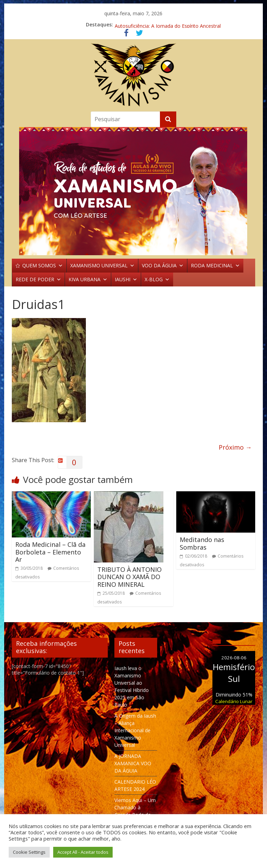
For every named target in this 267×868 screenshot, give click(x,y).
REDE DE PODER (38, 279)
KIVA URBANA (88, 279)
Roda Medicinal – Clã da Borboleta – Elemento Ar (50, 552)
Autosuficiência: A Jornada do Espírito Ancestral (168, 24)
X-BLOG (157, 279)
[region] (133, 191)
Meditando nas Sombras (202, 543)
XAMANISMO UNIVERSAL (102, 266)
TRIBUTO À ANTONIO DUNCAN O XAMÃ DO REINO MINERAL (130, 577)
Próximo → (235, 447)
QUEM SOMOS (43, 266)
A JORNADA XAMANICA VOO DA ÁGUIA (133, 763)
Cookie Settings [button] (29, 852)
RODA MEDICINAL (215, 266)
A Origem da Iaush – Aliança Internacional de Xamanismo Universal (135, 730)
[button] (133, 191)
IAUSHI (126, 279)
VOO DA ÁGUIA (163, 266)
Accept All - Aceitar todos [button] (83, 852)
